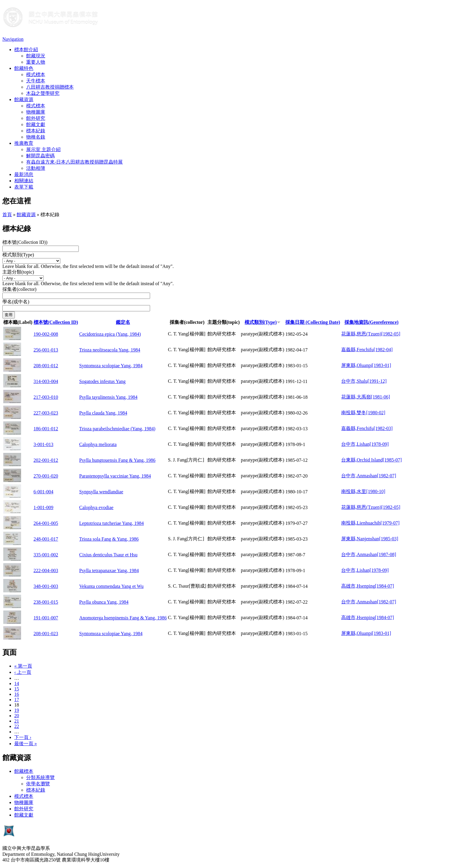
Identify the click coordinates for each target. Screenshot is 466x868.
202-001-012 (46, 460)
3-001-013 (44, 444)
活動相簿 (36, 168)
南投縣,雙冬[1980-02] (363, 413)
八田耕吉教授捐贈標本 (50, 87)
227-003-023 (46, 413)
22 (17, 726)
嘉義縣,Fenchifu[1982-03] (367, 428)
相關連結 (24, 181)
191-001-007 (46, 618)
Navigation (13, 39)
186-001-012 (46, 429)
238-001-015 (46, 602)
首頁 (7, 215)
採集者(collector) (19, 289)
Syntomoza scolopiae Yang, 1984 (111, 366)
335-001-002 (46, 555)
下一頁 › (23, 737)
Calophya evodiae (96, 507)
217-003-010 (46, 397)
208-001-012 (46, 366)
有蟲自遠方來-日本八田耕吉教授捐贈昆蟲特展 (74, 162)
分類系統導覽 (40, 777)
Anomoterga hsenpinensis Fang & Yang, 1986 (123, 618)
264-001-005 (46, 523)
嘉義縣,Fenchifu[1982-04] (367, 350)
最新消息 (24, 174)
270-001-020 (46, 476)
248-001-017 (46, 539)
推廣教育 (24, 143)
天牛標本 (36, 81)
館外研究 (36, 118)
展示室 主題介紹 (43, 149)
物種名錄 (36, 137)
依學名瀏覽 (38, 784)
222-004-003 (46, 570)
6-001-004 (44, 492)
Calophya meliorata (98, 444)
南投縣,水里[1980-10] (363, 491)
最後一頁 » (26, 744)
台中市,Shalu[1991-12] (364, 381)
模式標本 (36, 74)
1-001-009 (44, 507)
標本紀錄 (36, 131)
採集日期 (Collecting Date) (313, 322)
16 (17, 694)
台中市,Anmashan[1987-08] (369, 554)
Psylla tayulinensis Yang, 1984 (108, 397)
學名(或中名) (16, 302)
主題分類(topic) (18, 272)
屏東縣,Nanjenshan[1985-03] (370, 539)
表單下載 (24, 187)
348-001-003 (46, 586)
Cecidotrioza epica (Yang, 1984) (110, 334)
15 (17, 689)
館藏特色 (24, 68)
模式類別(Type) (18, 255)
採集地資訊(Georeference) (371, 322)
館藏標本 (24, 771)
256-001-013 (46, 350)
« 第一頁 (23, 666)
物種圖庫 (36, 112)
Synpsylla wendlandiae (101, 492)
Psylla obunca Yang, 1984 (104, 602)
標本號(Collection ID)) (25, 242)
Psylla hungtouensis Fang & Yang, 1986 (117, 460)
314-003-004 (46, 381)
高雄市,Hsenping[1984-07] (367, 586)
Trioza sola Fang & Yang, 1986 (109, 539)
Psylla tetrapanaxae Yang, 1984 (109, 570)
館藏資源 (24, 99)
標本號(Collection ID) (56, 322)
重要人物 (36, 62)
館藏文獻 (36, 124)
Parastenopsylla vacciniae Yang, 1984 (115, 476)
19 (17, 710)
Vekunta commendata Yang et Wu (111, 586)
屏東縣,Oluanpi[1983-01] (366, 365)
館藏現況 (36, 56)
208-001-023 (46, 634)
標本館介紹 (26, 50)
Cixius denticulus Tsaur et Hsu (108, 555)
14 (17, 683)
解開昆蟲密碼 (40, 156)
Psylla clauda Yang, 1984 (103, 413)
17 (17, 700)
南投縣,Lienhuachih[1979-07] (370, 523)
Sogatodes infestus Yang (103, 381)
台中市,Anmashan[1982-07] (369, 476)
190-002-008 (46, 334)
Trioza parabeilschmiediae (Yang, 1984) (117, 429)
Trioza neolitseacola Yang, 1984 (110, 350)
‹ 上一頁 (23, 672)
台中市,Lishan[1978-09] (365, 444)
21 (17, 721)
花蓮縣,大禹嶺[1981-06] (366, 397)
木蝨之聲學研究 (43, 93)
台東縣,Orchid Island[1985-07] (371, 460)
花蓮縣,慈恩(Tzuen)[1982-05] (371, 334)
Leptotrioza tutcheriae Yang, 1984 (112, 523)
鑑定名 (123, 322)
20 (17, 716)
